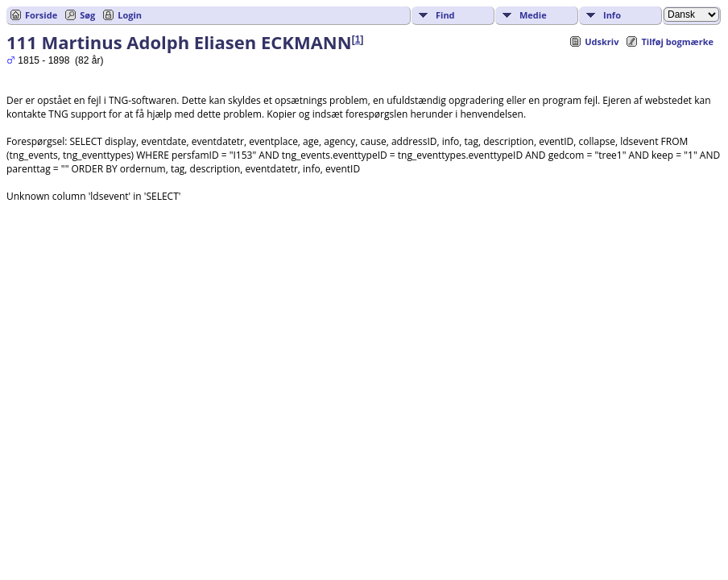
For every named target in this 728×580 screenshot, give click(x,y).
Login (130, 15)
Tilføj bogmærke (677, 41)
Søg (87, 15)
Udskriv (602, 41)
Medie (533, 15)
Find (445, 15)
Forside (41, 15)
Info (612, 15)
